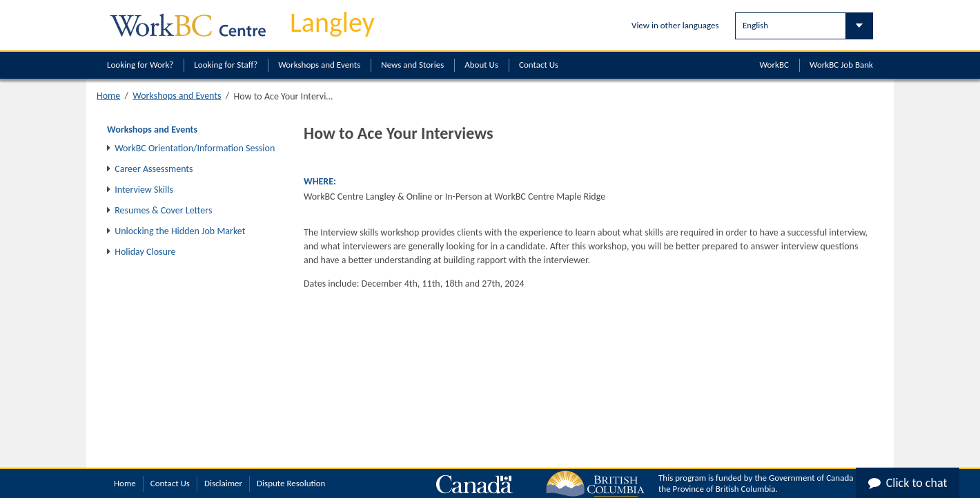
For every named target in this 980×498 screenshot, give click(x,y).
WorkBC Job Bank (841, 65)
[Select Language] (804, 26)
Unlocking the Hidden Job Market (180, 231)
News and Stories (412, 65)
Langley (332, 22)
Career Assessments (154, 169)
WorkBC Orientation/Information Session (195, 148)
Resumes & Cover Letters (163, 210)
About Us (481, 65)
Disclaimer (223, 483)
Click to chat (908, 483)
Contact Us (539, 65)
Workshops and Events (319, 65)
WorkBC (774, 65)
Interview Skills (144, 190)
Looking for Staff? (226, 65)
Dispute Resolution (291, 483)
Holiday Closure (145, 252)
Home (108, 96)
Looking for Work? (140, 65)
